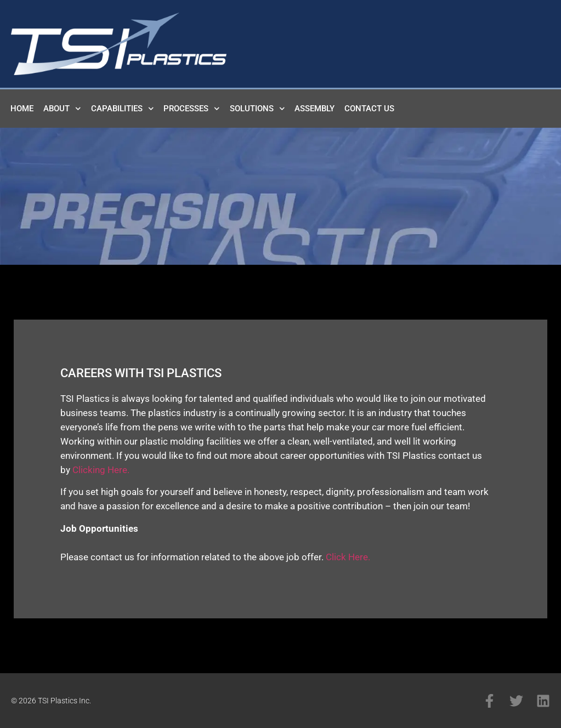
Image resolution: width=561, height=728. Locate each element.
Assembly (314, 109)
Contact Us (369, 109)
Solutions (257, 109)
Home (22, 109)
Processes (192, 109)
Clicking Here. (101, 470)
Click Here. (348, 557)
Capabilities (123, 109)
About (62, 109)
